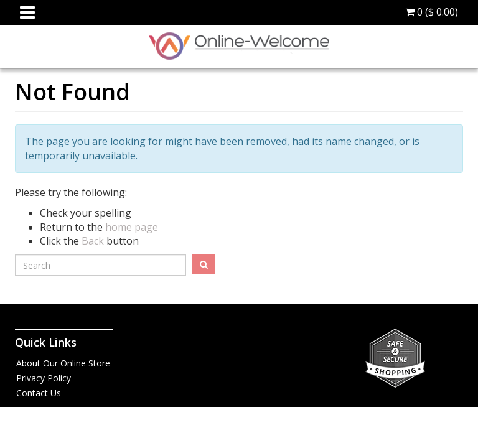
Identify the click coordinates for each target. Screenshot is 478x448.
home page (132, 227)
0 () (432, 12)
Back (93, 241)
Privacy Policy (44, 378)
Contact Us (39, 393)
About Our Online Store (63, 363)
